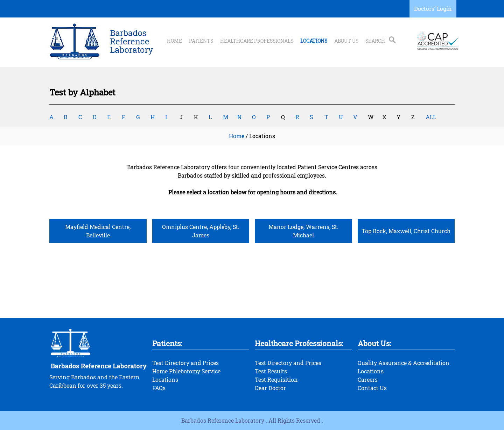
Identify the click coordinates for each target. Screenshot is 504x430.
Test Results (271, 371)
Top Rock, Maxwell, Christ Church (406, 231)
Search (375, 41)
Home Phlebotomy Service (186, 371)
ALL (431, 117)
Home (174, 41)
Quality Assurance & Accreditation (404, 363)
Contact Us (372, 388)
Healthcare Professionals (257, 41)
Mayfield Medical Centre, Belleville (98, 231)
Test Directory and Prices (185, 363)
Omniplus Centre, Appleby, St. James (201, 231)
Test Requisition (276, 379)
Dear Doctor (270, 388)
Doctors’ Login (433, 9)
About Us (346, 41)
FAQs (159, 388)
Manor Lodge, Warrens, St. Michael (303, 231)
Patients (201, 41)
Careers (368, 379)
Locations (314, 41)
